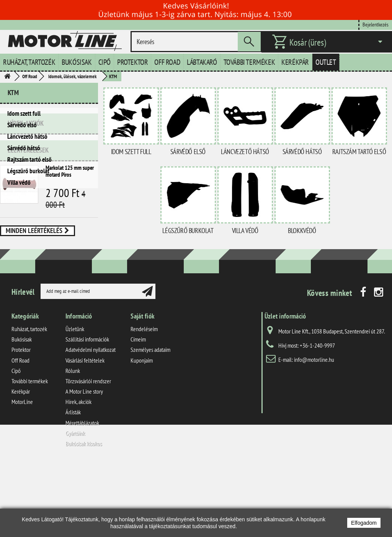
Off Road (167, 62)
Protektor (132, 62)
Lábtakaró (202, 62)
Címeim (138, 411)
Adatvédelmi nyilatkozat (91, 421)
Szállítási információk (87, 411)
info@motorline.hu (314, 430)
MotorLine (22, 473)
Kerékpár (295, 62)
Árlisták (73, 483)
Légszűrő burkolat (28, 171)
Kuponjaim (142, 431)
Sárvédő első (22, 125)
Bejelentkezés (376, 24)
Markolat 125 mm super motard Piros (70, 249)
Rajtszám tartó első (29, 159)
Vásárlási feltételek (85, 431)
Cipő (105, 62)
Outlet (326, 62)
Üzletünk (75, 400)
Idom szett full (24, 113)
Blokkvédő (302, 231)
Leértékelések (28, 227)
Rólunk (73, 442)
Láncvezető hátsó (27, 136)
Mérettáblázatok (82, 494)
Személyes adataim (150, 421)
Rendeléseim (144, 400)
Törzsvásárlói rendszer (88, 452)
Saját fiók (142, 387)
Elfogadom (364, 523)
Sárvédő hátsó (24, 148)
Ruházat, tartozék (29, 62)
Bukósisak (77, 62)
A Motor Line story (84, 463)
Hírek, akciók (26, 204)
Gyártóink (75, 504)
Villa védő (19, 182)
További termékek (249, 62)
